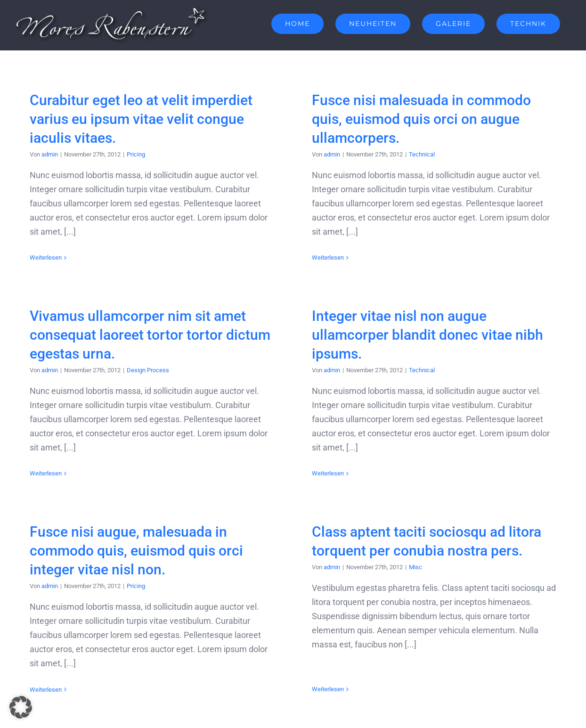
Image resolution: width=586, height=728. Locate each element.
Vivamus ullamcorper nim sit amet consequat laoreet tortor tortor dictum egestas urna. (171, 323)
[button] (21, 707)
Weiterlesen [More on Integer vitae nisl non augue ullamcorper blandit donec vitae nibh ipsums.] (313, 477)
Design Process (169, 358)
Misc (421, 559)
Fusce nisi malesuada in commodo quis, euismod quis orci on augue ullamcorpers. (417, 119)
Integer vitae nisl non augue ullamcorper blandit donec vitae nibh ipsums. (412, 338)
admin (50, 154)
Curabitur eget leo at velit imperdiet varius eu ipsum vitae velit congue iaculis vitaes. (141, 119)
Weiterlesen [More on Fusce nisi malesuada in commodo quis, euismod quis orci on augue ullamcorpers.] (323, 258)
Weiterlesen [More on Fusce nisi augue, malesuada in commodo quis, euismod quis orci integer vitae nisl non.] (56, 681)
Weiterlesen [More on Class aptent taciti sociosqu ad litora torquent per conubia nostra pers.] (334, 662)
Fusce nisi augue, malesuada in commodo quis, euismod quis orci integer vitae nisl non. (147, 542)
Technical (417, 154)
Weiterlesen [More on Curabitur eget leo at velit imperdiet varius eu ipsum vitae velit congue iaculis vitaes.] (46, 258)
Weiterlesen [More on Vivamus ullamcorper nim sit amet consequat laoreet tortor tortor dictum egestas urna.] (66, 462)
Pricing (136, 154)
